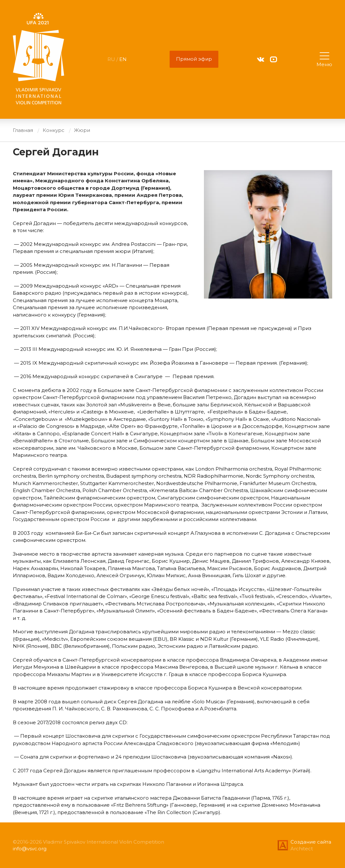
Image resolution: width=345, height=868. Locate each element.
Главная (23, 130)
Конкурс (54, 130)
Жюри (82, 130)
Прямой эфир (194, 59)
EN (123, 59)
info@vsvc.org (30, 849)
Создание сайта (311, 842)
